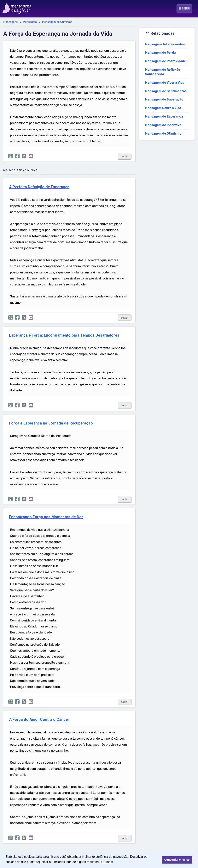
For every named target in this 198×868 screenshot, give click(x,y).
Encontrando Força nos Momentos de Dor (46, 517)
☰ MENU (184, 9)
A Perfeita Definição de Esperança (39, 187)
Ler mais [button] (107, 862)
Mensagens (10, 22)
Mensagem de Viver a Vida (165, 83)
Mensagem (30, 22)
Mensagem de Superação (164, 99)
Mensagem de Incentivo (163, 125)
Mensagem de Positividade (165, 61)
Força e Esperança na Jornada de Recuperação (51, 423)
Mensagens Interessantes (165, 44)
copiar (125, 156)
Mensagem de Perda (160, 53)
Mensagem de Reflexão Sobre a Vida (163, 72)
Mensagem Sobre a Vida (163, 108)
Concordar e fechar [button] (177, 860)
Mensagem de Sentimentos (166, 91)
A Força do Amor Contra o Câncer (39, 720)
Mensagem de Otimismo (57, 22)
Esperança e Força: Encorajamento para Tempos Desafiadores (64, 335)
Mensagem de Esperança (164, 116)
